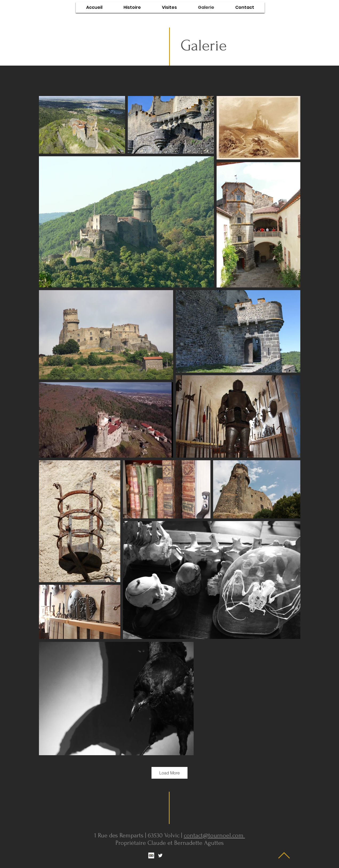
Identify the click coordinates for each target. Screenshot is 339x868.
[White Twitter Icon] (160, 855)
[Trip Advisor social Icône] (151, 855)
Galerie (204, 46)
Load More (169, 773)
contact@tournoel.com (214, 835)
